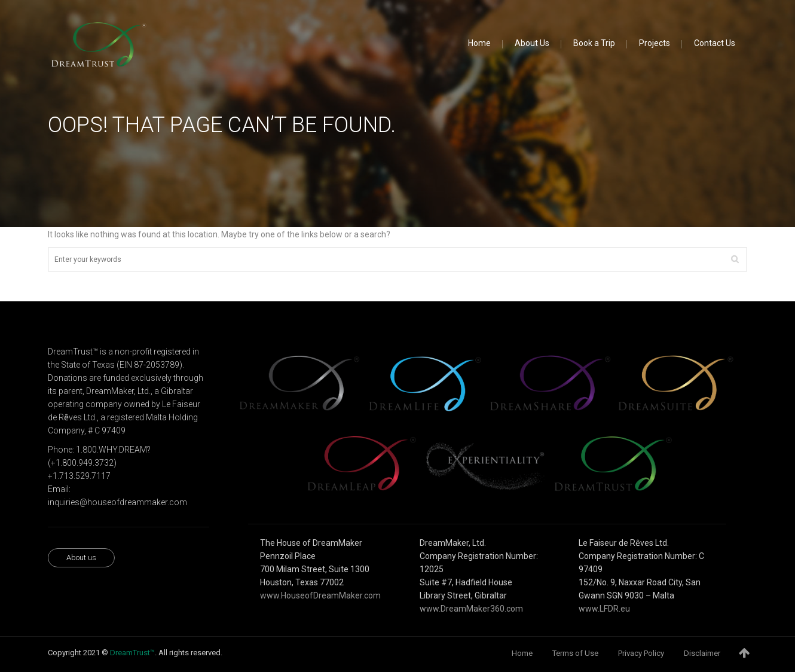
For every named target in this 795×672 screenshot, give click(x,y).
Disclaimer (702, 653)
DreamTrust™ (132, 653)
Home (522, 653)
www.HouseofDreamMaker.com (320, 595)
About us (81, 558)
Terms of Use (575, 653)
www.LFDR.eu (604, 609)
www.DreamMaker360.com (471, 609)
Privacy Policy (641, 653)
